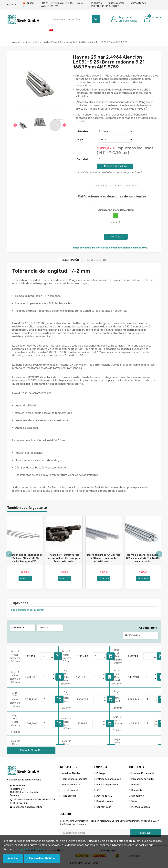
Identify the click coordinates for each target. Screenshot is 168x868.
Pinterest (131, 186)
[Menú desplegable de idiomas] (28, 5)
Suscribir (146, 833)
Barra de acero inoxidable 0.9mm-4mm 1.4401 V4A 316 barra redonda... (143, 558)
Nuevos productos (71, 785)
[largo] (115, 140)
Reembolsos (138, 790)
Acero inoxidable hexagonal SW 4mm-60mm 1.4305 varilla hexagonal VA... (25, 558)
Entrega (101, 774)
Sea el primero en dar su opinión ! (28, 610)
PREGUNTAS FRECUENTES (105, 6)
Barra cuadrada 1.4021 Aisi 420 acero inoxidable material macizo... (104, 558)
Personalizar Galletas (42, 858)
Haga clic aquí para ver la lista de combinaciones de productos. (110, 248)
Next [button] (159, 554)
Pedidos (136, 785)
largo (80, 140)
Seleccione (133, 636)
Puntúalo (116, 237)
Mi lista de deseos (141, 807)
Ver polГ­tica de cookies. (31, 849)
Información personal (143, 774)
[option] (25, 553)
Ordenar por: (148, 628)
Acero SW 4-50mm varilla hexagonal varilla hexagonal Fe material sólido (64, 558)
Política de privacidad (108, 785)
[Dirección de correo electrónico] (95, 833)
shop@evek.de (35, 807)
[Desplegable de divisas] (12, 5)
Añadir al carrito (58, 656)
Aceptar (13, 858)
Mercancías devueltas (143, 779)
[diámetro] (115, 132)
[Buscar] (75, 19)
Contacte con (138, 3)
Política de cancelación (109, 779)
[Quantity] (46, 656)
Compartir (101, 186)
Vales (134, 802)
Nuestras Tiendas (71, 774)
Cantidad (82, 159)
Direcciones (138, 796)
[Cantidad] (115, 159)
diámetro (82, 132)
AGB (99, 790)
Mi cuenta (97, 3)
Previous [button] (9, 554)
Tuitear (116, 186)
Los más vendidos (71, 790)
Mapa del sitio (69, 796)
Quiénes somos (116, 3)
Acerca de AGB (104, 796)
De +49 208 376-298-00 (58, 3)
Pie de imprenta (105, 802)
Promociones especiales (74, 779)
